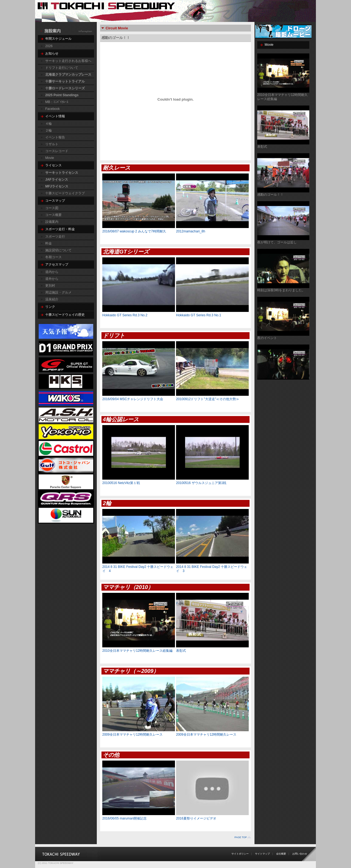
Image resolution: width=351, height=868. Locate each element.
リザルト (52, 144)
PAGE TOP (241, 837)
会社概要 (281, 854)
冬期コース (53, 257)
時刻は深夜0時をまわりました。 (281, 290)
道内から (52, 272)
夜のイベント (267, 338)
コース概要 (53, 215)
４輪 (49, 124)
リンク (50, 307)
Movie (50, 158)
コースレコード (57, 151)
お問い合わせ (300, 854)
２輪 (49, 130)
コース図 (52, 208)
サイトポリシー (240, 854)
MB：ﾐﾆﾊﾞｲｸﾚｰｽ (57, 102)
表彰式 (262, 147)
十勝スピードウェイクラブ (65, 193)
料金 (49, 243)
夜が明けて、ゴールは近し (277, 242)
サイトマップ (262, 854)
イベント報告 (55, 137)
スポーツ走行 (55, 237)
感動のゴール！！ (270, 195)
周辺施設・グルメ (58, 292)
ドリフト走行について (62, 68)
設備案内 (52, 222)
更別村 (50, 286)
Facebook (53, 109)
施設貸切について (58, 250)
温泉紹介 (52, 299)
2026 (49, 46)
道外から (52, 279)
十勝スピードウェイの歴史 (65, 315)
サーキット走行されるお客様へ (68, 61)
